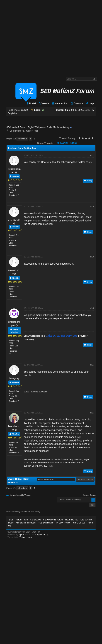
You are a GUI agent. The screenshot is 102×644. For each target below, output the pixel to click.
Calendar (77, 103)
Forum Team (22, 520)
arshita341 (14, 220)
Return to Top (72, 520)
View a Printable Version (20, 495)
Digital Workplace (36, 127)
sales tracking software (36, 392)
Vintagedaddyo (26, 537)
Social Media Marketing (58, 127)
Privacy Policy (63, 523)
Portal (31, 103)
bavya (13, 379)
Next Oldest (16, 479)
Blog (11, 520)
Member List (60, 103)
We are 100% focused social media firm (44, 459)
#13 (92, 257)
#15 (92, 365)
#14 (92, 308)
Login (36, 110)
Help (90, 103)
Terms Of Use (79, 523)
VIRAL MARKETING (42, 466)
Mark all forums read (26, 523)
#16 (92, 413)
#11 (92, 155)
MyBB (21, 535)
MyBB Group (42, 535)
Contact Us (36, 520)
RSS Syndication (46, 523)
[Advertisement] (35, 37)
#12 (92, 207)
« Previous (22, 139)
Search (44, 103)
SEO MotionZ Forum (16, 127)
